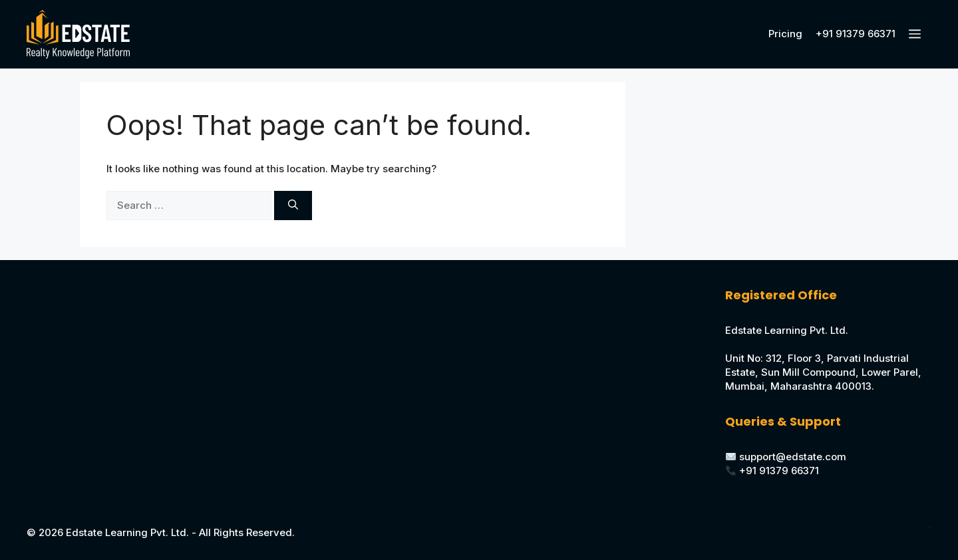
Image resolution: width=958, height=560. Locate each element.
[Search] (293, 206)
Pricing (785, 34)
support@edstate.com (793, 457)
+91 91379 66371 (856, 34)
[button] (917, 34)
